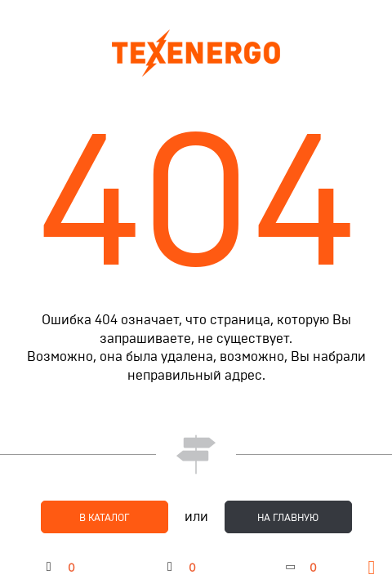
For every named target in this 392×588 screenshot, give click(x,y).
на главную (288, 518)
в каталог (105, 518)
